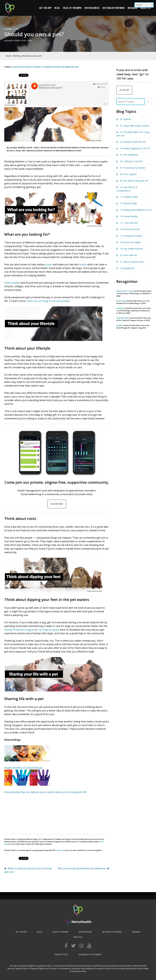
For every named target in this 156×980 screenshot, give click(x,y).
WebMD (120, 325)
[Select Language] (144, 5)
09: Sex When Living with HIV (134, 181)
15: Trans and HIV (129, 223)
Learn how (61, 850)
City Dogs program (49, 630)
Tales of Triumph (72, 8)
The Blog (17, 56)
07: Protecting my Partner (133, 168)
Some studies (12, 283)
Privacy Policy (61, 955)
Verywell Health (123, 318)
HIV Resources (92, 8)
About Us (146, 8)
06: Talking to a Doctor (131, 161)
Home (8, 56)
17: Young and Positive (131, 236)
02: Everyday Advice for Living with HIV (60, 67)
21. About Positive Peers (132, 262)
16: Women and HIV (130, 229)
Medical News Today (125, 291)
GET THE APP (124, 90)
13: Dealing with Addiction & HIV (136, 210)
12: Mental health (129, 203)
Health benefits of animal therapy (23, 768)
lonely (83, 264)
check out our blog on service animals (48, 301)
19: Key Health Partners (132, 249)
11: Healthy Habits (129, 197)
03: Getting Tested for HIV (133, 142)
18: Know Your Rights (131, 242)
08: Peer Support (128, 174)
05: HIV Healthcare (129, 155)
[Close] (148, 101)
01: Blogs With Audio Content (26, 67)
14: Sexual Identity (129, 216)
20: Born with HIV (129, 255)
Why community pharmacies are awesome (82, 868)
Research (133, 8)
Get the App (45, 8)
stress (49, 264)
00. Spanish (126, 119)
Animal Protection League (19, 630)
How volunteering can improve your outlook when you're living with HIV (45, 792)
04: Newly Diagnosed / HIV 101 (135, 148)
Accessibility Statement (90, 955)
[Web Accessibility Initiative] (78, 924)
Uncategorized (127, 268)
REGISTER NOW (57, 504)
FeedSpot (120, 308)
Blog (57, 8)
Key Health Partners (114, 8)
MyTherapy (121, 301)
